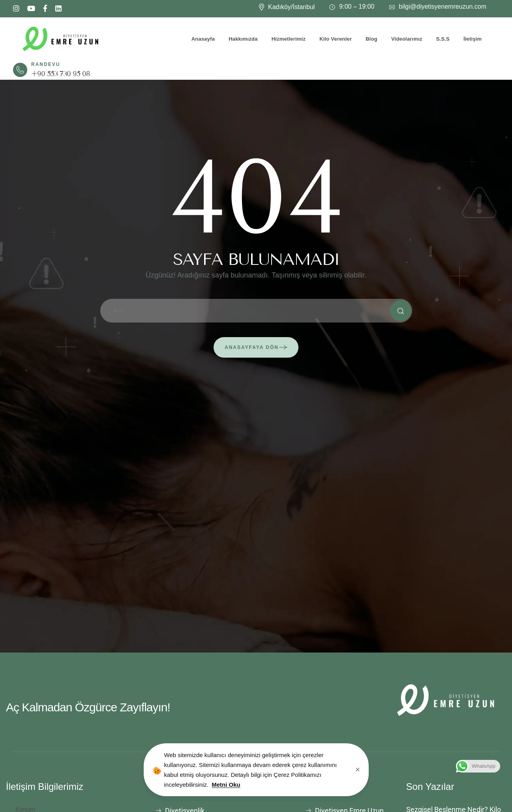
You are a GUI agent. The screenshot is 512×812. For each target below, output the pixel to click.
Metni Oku (226, 785)
